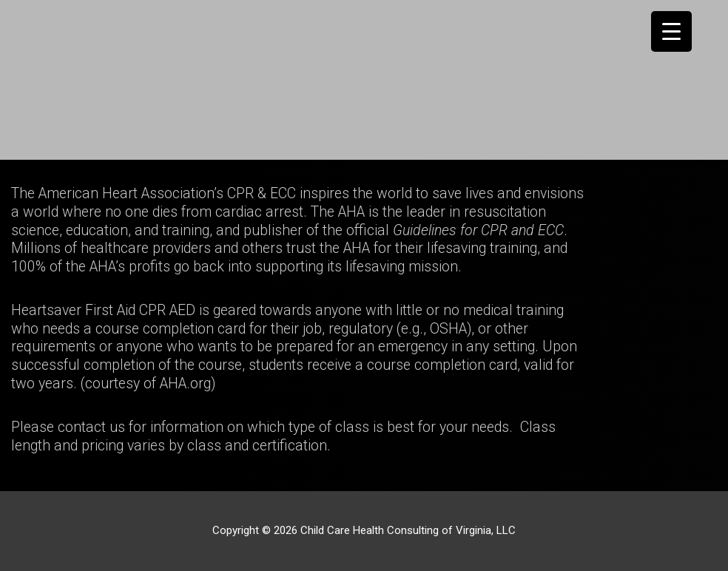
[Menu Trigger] (671, 31)
